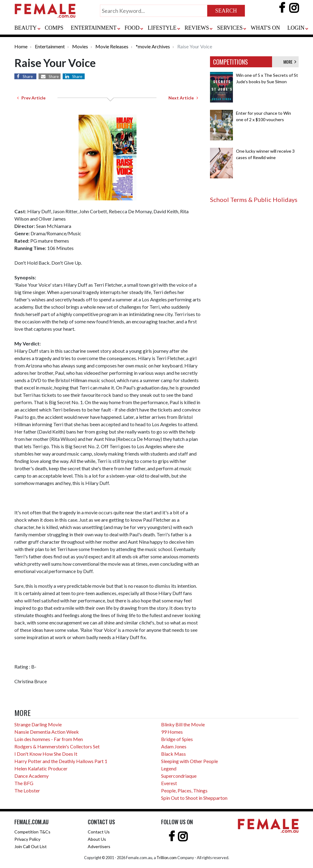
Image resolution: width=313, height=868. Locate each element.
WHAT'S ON (265, 28)
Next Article (183, 98)
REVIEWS (197, 28)
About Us (97, 839)
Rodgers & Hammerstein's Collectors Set (57, 746)
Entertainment (50, 46)
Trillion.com (167, 858)
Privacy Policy (27, 839)
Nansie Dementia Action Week (47, 732)
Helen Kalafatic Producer (41, 768)
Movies (80, 46)
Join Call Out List (31, 846)
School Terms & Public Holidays (254, 199)
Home (21, 46)
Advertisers (99, 846)
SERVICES (230, 28)
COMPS (54, 28)
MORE (290, 62)
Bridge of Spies (177, 739)
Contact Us (99, 832)
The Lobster (27, 790)
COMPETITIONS (230, 62)
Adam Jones (174, 746)
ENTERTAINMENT (94, 28)
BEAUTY (26, 28)
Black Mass (173, 754)
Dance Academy (31, 776)
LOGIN (296, 28)
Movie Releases (112, 46)
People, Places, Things (184, 790)
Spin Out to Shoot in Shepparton (194, 798)
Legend (169, 768)
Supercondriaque (179, 776)
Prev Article (31, 98)
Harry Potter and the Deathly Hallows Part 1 (61, 761)
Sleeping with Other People (190, 761)
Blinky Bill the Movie (183, 724)
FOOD (132, 28)
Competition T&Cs (32, 832)
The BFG (24, 783)
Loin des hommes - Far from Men (49, 739)
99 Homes (172, 732)
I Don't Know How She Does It (46, 754)
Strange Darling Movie (38, 724)
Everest (169, 783)
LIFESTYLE (162, 28)
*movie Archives (153, 46)
